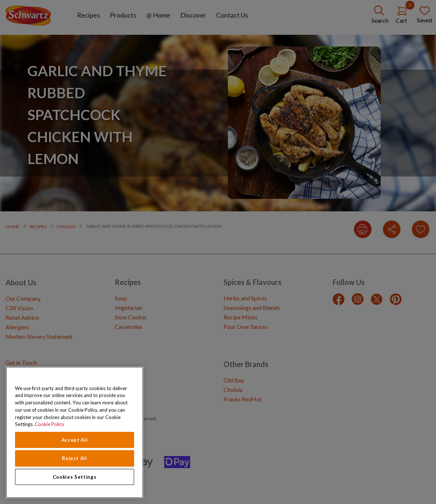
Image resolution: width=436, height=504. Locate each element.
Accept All (75, 440)
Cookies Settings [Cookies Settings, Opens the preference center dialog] (75, 477)
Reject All (75, 458)
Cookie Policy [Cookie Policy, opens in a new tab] (49, 424)
